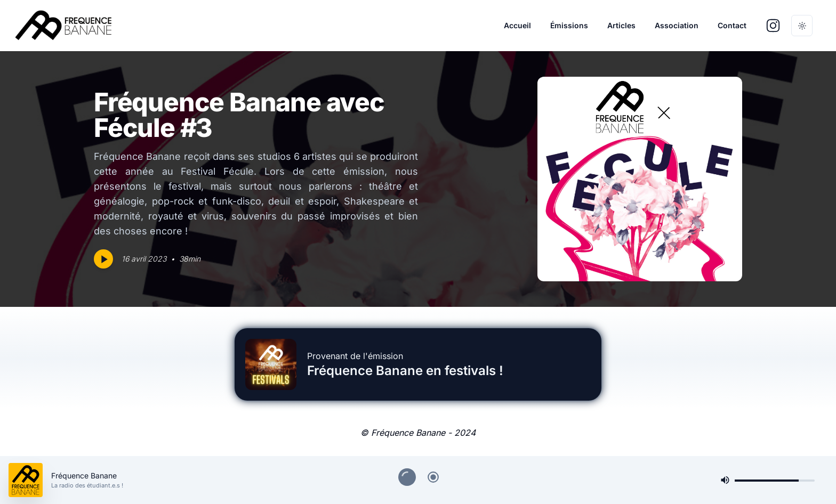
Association (677, 25)
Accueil (517, 25)
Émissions (569, 25)
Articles (621, 25)
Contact (732, 25)
